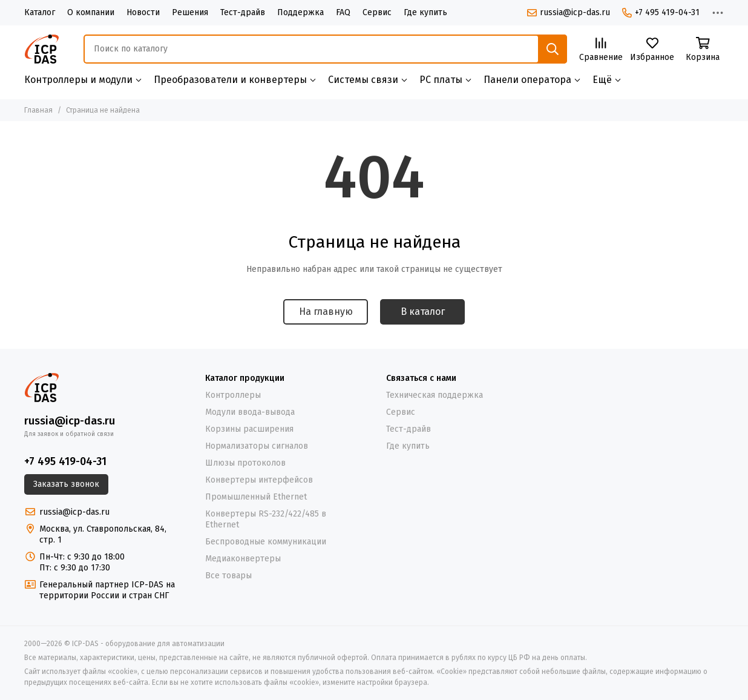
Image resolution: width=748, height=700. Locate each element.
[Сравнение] (601, 50)
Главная (38, 110)
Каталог (40, 12)
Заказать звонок (66, 484)
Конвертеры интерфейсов (259, 480)
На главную (326, 312)
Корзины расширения (249, 429)
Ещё (602, 80)
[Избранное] (652, 50)
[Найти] (553, 49)
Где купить (425, 12)
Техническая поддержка (435, 395)
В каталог (423, 312)
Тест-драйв (243, 12)
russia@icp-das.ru (569, 12)
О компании (91, 12)
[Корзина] (703, 50)
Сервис (377, 12)
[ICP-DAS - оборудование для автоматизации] (42, 49)
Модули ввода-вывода (250, 412)
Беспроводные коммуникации (266, 542)
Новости (143, 12)
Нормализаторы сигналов (257, 446)
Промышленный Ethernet (256, 497)
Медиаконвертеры (243, 559)
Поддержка (300, 12)
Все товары (228, 576)
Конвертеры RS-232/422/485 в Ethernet (266, 519)
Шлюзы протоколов (245, 463)
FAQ (343, 12)
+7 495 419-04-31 (661, 12)
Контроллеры (233, 395)
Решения (190, 12)
